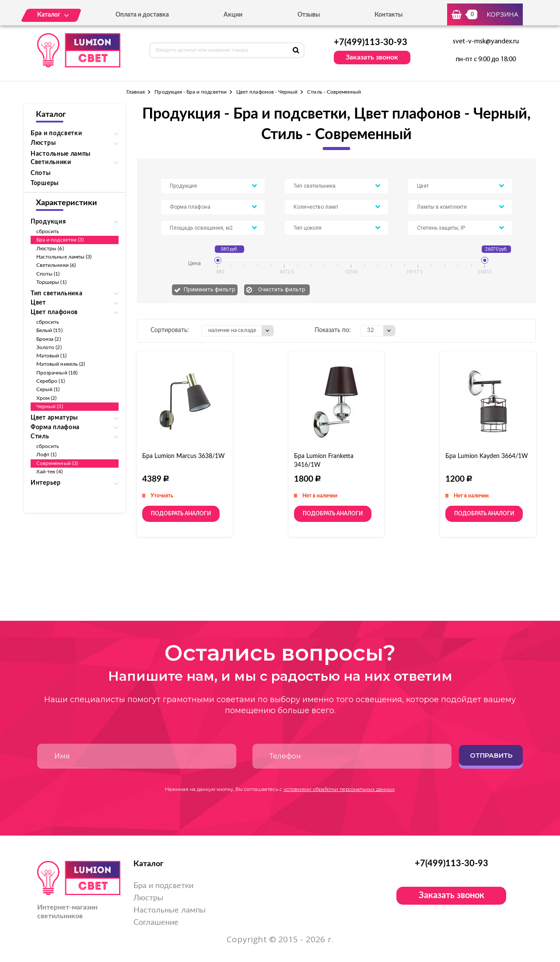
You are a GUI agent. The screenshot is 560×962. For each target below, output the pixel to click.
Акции (233, 15)
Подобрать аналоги (181, 514)
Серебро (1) (51, 381)
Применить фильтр (210, 289)
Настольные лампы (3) (64, 257)
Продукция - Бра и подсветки (191, 92)
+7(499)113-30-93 (371, 42)
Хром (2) (46, 398)
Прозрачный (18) (57, 373)
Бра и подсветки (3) (60, 240)
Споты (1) (48, 274)
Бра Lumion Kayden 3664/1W (487, 456)
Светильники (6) (56, 265)
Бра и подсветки (163, 886)
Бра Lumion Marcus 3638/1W (184, 456)
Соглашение (156, 923)
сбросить (48, 231)
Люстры (148, 898)
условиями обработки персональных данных (339, 789)
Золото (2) (49, 347)
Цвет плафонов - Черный (267, 92)
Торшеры (45, 183)
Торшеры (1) (51, 282)
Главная (136, 92)
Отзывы (309, 15)
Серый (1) (48, 389)
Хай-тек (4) (49, 472)
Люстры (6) (50, 248)
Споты (41, 173)
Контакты (388, 15)
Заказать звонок (372, 57)
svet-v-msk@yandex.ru (486, 42)
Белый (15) (49, 330)
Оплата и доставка (142, 15)
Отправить (491, 755)
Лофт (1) (46, 455)
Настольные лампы (61, 154)
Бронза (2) (49, 339)
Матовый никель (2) (61, 364)
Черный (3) (50, 406)
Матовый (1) (51, 356)
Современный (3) (57, 463)
